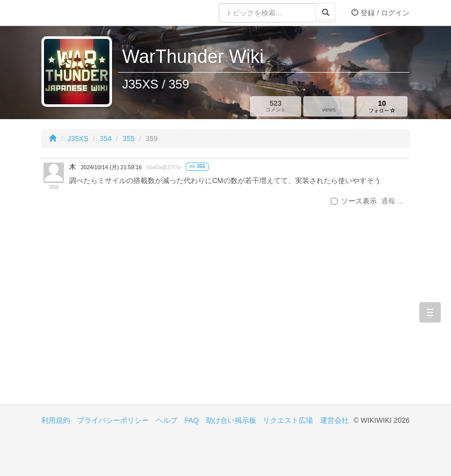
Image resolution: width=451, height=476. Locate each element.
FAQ (192, 420)
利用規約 (56, 420)
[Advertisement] (133, 318)
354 (106, 139)
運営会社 (334, 420)
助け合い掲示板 (231, 420)
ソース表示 (354, 201)
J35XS (78, 139)
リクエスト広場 (288, 420)
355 (129, 139)
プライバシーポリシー (113, 420)
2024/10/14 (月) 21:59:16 (111, 167)
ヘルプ (167, 420)
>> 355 (197, 166)
